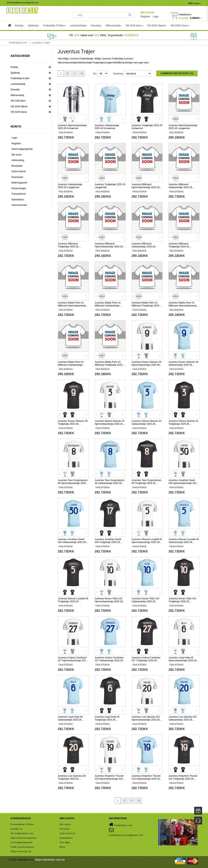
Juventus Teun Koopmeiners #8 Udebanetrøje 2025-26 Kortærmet (110, 483)
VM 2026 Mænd (19, 106)
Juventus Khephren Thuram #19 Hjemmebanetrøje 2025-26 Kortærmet (110, 779)
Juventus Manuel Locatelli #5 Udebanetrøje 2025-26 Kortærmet (184, 542)
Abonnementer (19, 205)
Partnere (65, 829)
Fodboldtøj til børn (20, 78)
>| (82, 73)
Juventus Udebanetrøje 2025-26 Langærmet (70, 186)
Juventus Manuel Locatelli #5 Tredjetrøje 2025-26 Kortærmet (73, 601)
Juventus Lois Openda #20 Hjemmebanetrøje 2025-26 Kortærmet (146, 720)
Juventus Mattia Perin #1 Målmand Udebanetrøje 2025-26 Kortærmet (108, 306)
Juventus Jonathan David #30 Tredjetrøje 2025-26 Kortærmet (108, 542)
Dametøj (15, 90)
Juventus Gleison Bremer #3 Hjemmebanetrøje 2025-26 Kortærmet (110, 424)
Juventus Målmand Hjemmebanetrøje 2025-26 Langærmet (109, 247)
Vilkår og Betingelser (23, 847)
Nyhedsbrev (18, 200)
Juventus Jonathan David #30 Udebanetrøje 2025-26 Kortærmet (72, 542)
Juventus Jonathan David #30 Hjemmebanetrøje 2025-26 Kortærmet (184, 483)
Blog (62, 847)
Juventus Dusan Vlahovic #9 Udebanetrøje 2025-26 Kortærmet (183, 365)
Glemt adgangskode (22, 149)
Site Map (65, 842)
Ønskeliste (17, 166)
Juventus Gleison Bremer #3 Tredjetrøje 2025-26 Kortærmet (183, 424)
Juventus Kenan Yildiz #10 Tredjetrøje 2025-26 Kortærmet (182, 601)
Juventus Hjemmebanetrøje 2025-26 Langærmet (183, 127)
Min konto (147, 12)
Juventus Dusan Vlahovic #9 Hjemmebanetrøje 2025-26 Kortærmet (147, 365)
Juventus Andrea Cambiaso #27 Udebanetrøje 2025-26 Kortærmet (109, 661)
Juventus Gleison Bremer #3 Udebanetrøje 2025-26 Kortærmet (147, 424)
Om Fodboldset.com (22, 833)
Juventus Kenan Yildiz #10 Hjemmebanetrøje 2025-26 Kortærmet (109, 601)
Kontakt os (17, 829)
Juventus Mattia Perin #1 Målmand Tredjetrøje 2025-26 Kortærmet (147, 306)
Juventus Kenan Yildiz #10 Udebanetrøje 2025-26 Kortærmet (146, 601)
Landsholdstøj (18, 84)
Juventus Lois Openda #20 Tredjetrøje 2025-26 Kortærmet (72, 779)
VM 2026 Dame (19, 112)
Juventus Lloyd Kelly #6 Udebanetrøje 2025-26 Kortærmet (70, 720)
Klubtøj (14, 67)
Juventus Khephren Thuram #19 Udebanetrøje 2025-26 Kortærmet (146, 779)
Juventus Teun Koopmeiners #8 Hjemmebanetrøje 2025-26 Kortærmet (73, 483)
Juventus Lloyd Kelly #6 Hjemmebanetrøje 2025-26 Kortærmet (183, 661)
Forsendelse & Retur (22, 824)
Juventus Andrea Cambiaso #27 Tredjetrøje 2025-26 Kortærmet (146, 661)
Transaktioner (19, 194)
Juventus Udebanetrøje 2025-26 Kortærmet (107, 127)
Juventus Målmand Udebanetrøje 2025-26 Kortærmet (180, 187)
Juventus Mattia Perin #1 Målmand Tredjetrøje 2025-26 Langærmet (110, 365)
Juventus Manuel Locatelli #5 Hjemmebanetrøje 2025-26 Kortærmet (147, 542)
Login (156, 17)
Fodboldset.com (121, 825)
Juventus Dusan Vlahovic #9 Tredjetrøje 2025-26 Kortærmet (73, 424)
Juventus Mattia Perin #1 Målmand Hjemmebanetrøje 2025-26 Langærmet (183, 306)
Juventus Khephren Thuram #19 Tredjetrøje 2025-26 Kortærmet (183, 779)
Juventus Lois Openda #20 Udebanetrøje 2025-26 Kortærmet (183, 720)
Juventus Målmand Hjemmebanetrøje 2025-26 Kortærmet (146, 187)
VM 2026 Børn (18, 101)
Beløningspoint (19, 183)
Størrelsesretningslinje (24, 838)
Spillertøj (15, 73)
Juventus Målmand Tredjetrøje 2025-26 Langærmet (179, 247)
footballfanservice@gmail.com (23, 3)
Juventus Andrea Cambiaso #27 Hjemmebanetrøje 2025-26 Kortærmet (73, 661)
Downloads (17, 177)
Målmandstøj (17, 95)
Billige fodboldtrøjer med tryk (50, 860)
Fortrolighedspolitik (22, 842)
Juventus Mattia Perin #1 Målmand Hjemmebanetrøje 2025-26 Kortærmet (72, 306)
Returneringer (19, 188)
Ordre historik (19, 171)
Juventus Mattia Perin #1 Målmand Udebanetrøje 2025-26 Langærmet (71, 365)
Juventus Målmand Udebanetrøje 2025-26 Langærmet (143, 247)
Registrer (145, 17)
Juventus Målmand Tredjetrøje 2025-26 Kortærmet (68, 247)
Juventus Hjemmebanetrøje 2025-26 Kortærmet (72, 127)
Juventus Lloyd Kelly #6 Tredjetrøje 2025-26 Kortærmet (107, 720)
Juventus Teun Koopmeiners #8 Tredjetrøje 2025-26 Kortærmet (147, 483)
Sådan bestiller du (21, 851)
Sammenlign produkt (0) (177, 73)
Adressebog (18, 160)
